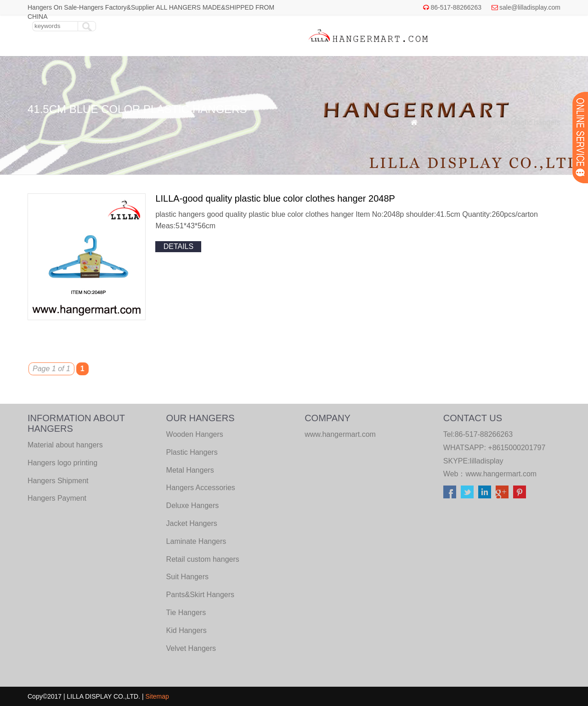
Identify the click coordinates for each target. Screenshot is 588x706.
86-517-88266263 (456, 7)
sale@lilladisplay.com (530, 7)
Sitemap (157, 696)
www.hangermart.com (501, 474)
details (179, 246)
